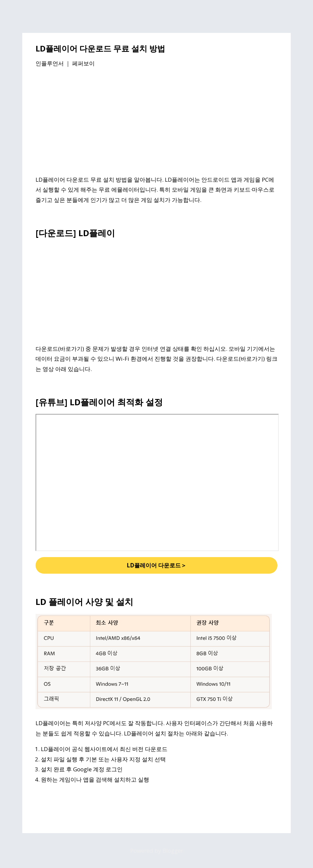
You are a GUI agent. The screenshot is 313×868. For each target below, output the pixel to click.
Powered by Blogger (157, 851)
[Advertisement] (156, 123)
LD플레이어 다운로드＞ (156, 565)
